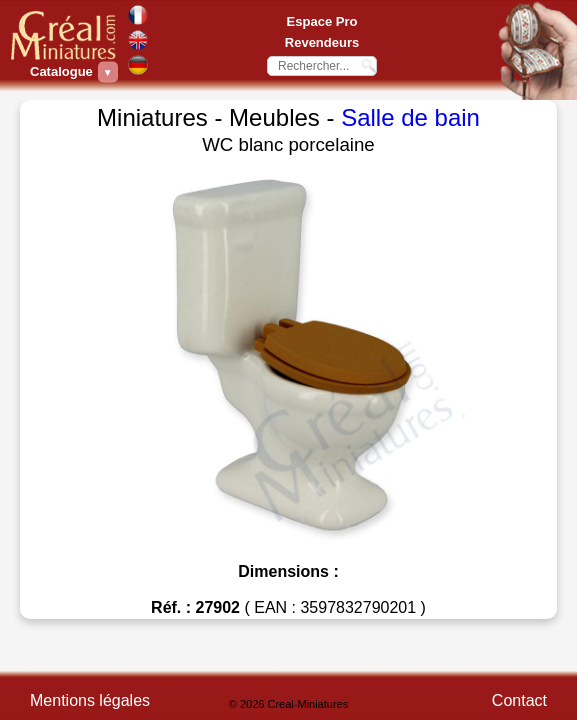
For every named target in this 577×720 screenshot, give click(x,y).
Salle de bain (410, 117)
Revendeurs (322, 42)
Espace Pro (322, 21)
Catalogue (64, 71)
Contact (519, 700)
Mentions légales (90, 700)
